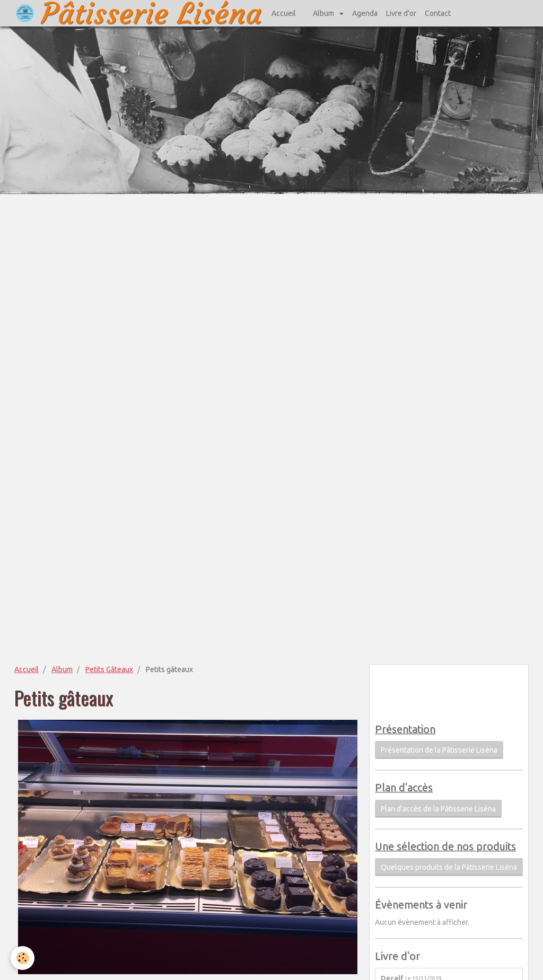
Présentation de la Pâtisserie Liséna (439, 750)
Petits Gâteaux (109, 669)
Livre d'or (401, 13)
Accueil (284, 13)
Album (324, 13)
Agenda (365, 13)
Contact (438, 13)
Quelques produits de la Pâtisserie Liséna (449, 867)
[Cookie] (23, 958)
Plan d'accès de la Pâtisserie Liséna (438, 809)
